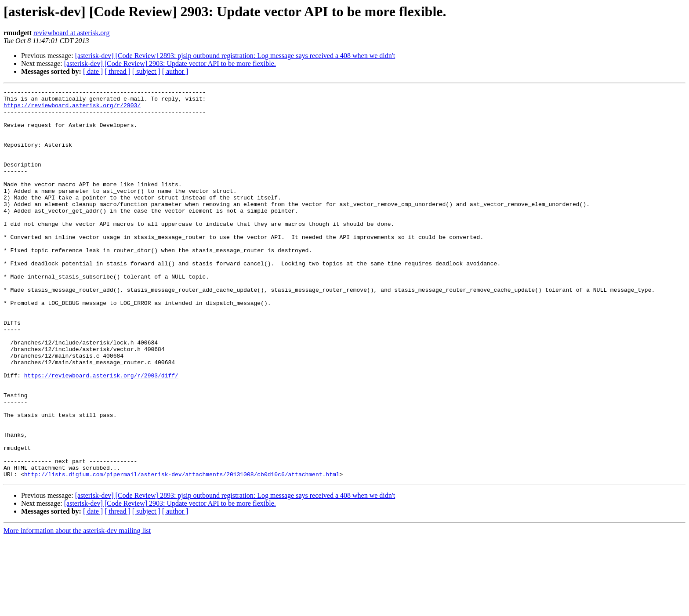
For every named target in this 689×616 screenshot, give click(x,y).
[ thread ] (118, 71)
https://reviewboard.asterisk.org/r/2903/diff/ (101, 433)
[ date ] (93, 71)
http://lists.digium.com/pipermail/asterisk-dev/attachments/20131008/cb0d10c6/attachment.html (182, 552)
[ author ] (175, 71)
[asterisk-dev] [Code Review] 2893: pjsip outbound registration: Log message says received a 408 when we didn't (235, 56)
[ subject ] (146, 71)
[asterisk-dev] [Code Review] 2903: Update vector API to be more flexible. (170, 63)
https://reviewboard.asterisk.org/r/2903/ (72, 109)
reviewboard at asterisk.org (71, 33)
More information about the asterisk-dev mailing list (77, 608)
